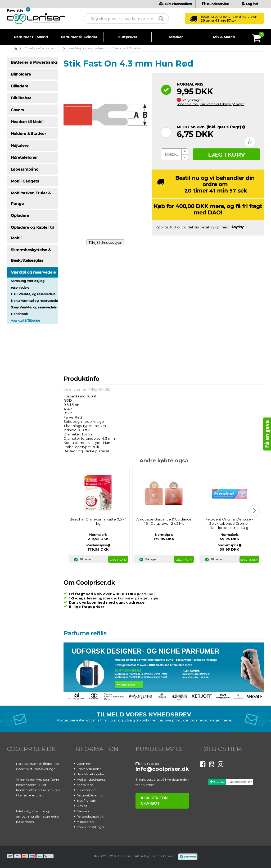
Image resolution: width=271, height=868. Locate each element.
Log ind (250, 4)
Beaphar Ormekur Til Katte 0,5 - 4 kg (98, 521)
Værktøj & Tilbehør (26, 320)
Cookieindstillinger (91, 827)
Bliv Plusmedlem (176, 4)
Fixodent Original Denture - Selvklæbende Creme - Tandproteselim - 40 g (229, 523)
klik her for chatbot (153, 801)
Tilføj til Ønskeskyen (105, 242)
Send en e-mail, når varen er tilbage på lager (210, 104)
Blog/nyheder (87, 801)
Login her (84, 764)
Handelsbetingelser (91, 774)
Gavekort (84, 811)
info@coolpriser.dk (162, 769)
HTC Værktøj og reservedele (33, 294)
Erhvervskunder (89, 769)
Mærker (176, 37)
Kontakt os (85, 785)
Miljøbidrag (85, 822)
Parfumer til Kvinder (79, 37)
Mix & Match (224, 37)
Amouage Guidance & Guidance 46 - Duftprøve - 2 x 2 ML (164, 521)
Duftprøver (127, 37)
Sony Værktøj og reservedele (34, 307)
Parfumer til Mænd (31, 37)
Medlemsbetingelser (92, 779)
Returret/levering (90, 795)
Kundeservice (215, 4)
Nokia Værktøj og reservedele (34, 301)
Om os (82, 806)
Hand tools (20, 314)
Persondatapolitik (90, 816)
